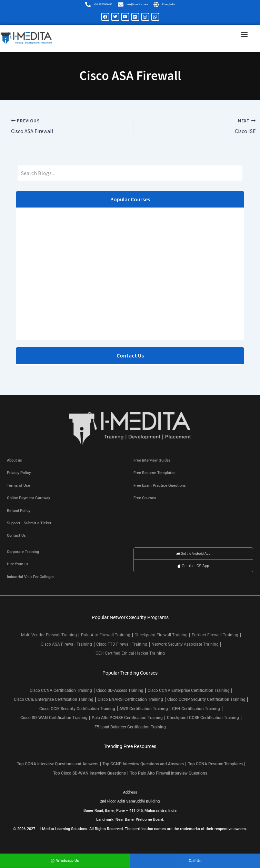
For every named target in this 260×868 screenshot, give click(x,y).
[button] (244, 34)
